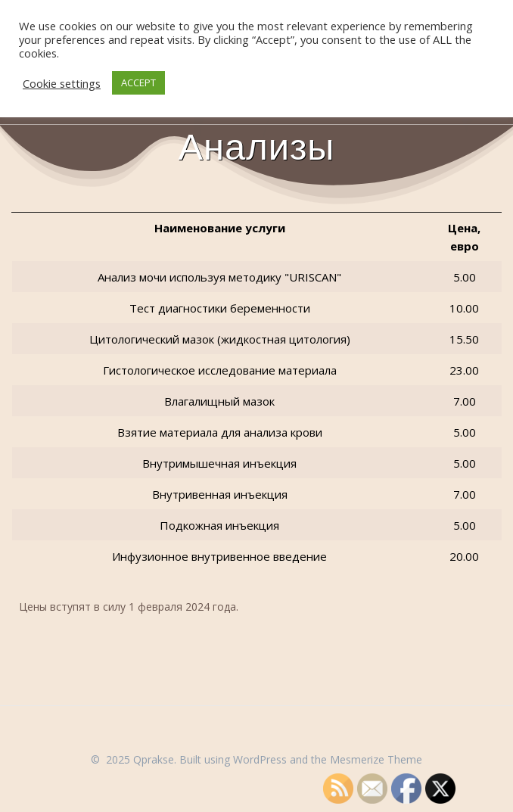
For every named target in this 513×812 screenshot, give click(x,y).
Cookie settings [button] (62, 83)
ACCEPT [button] (138, 82)
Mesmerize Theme (376, 759)
